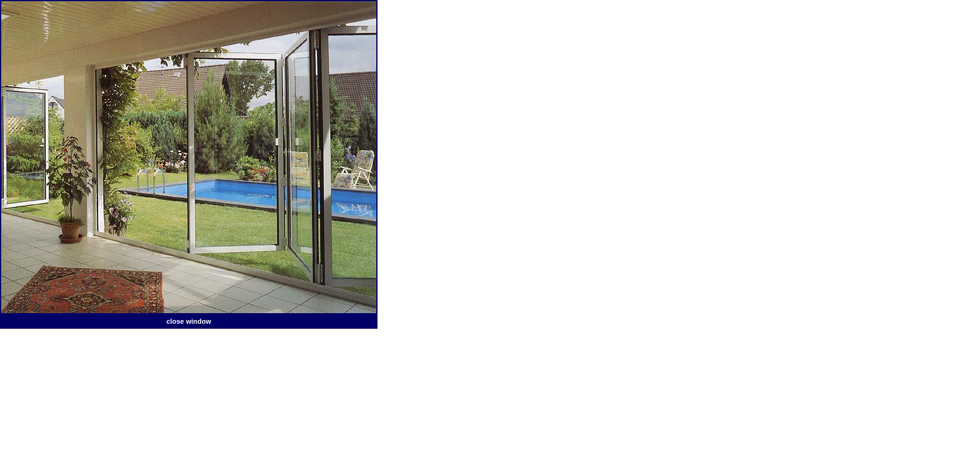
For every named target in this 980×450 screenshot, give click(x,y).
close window (189, 321)
